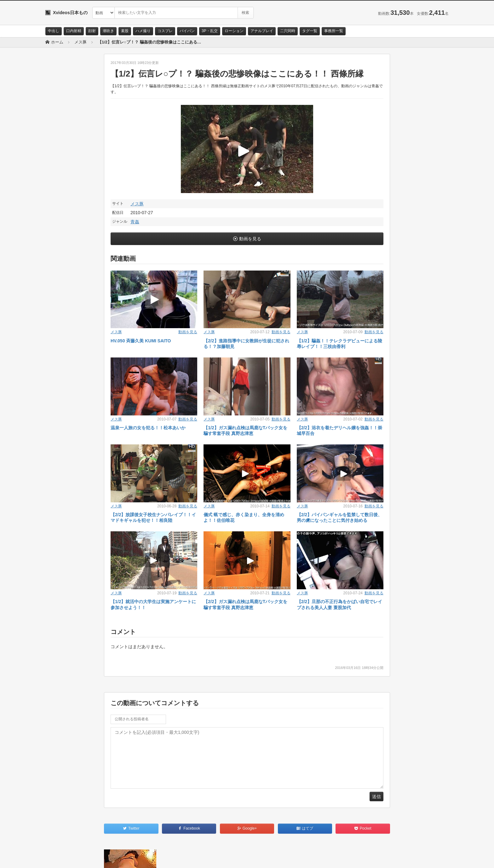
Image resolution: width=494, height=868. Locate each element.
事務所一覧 (334, 31)
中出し (54, 31)
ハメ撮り (143, 31)
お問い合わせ (62, 858)
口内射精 (74, 31)
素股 (125, 31)
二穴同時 (288, 31)
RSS (116, 858)
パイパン (187, 31)
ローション (234, 31)
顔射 (92, 31)
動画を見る (250, 239)
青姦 (135, 222)
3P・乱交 (210, 31)
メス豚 (137, 204)
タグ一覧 (310, 31)
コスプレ (165, 31)
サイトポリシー (92, 858)
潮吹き (108, 31)
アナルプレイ (262, 31)
